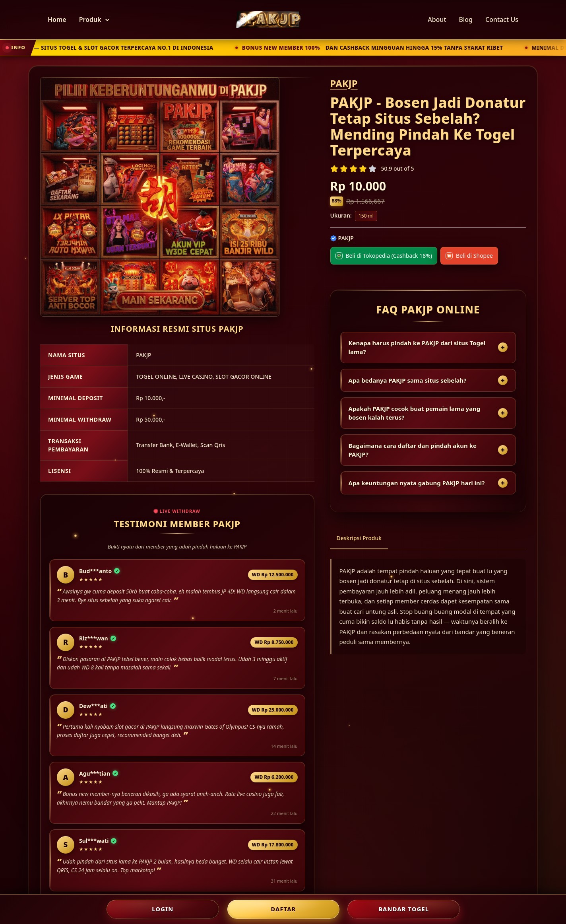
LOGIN (163, 909)
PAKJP (344, 83)
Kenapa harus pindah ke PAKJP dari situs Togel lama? (417, 347)
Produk (94, 19)
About (437, 19)
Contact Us (502, 19)
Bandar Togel (404, 909)
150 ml (366, 216)
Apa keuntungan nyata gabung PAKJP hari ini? (417, 483)
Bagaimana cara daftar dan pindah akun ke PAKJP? (413, 450)
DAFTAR (283, 909)
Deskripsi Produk (359, 538)
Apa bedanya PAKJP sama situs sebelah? (408, 380)
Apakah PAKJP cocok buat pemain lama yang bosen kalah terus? (415, 413)
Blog (466, 19)
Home (57, 19)
